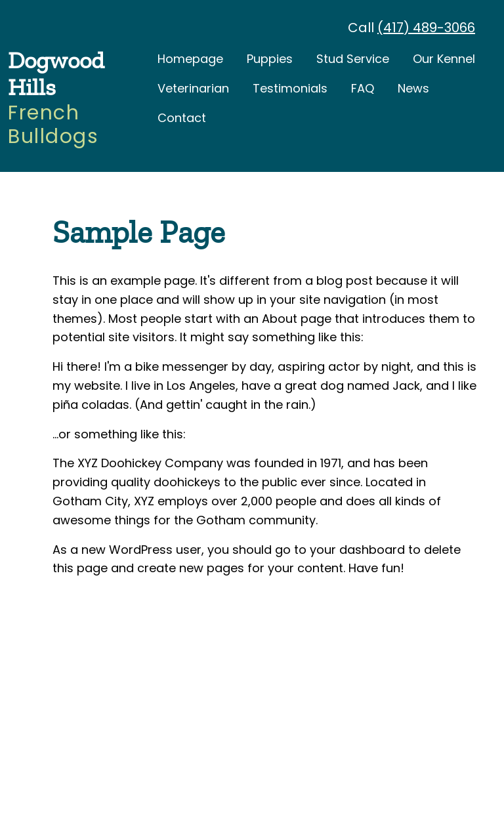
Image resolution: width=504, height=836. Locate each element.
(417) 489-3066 (426, 28)
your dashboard (357, 549)
